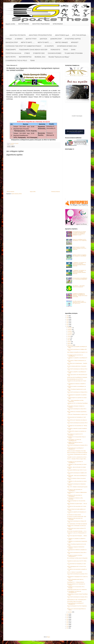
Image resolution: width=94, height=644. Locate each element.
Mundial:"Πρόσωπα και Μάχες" (59, 57)
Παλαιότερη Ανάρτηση (56, 192)
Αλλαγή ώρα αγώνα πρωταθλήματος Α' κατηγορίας (77, 377)
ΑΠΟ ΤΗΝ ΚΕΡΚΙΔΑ (79, 35)
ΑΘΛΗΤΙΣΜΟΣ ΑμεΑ (62, 35)
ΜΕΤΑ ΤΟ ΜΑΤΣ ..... (28, 42)
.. (6, 35)
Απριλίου (69, 342)
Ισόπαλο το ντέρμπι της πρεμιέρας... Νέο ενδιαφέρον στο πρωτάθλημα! (80, 255)
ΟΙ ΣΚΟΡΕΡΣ (49, 46)
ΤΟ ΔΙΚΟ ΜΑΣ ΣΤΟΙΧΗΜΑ (74, 53)
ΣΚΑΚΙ (73, 50)
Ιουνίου (69, 338)
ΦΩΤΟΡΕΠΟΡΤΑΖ (25, 57)
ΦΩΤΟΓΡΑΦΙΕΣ (24, 24)
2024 (68, 319)
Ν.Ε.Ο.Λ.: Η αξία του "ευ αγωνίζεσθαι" (75, 572)
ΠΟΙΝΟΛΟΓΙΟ (55, 50)
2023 (68, 321)
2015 (68, 621)
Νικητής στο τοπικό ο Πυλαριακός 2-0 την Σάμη (76, 451)
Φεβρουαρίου (70, 345)
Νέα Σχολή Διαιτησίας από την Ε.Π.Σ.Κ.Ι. (75, 379)
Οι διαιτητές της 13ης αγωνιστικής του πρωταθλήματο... (75, 496)
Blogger (48, 637)
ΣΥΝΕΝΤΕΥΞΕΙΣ (39, 53)
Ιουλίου (69, 336)
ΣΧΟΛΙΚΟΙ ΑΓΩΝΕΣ (55, 53)
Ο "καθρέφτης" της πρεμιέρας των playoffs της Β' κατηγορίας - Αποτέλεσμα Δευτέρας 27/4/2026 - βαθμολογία (79, 264)
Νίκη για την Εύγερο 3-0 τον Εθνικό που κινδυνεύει (77, 453)
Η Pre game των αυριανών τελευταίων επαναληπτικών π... (75, 556)
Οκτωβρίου (70, 331)
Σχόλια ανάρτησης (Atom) (17, 194)
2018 (68, 616)
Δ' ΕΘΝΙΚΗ (19, 39)
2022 (68, 323)
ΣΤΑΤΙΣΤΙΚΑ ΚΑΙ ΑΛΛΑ (13, 53)
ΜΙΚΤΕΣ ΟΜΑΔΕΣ (62, 42)
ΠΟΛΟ (66, 50)
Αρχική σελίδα (10, 24)
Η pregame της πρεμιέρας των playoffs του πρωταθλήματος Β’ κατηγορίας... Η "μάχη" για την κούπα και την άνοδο (80, 295)
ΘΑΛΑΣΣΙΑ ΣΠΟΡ (12, 42)
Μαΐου (69, 340)
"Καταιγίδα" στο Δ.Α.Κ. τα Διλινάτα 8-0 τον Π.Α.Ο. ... (77, 457)
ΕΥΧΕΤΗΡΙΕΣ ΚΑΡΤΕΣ (73, 39)
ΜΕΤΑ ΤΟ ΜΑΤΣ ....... (45, 42)
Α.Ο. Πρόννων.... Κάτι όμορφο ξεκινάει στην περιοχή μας (79, 286)
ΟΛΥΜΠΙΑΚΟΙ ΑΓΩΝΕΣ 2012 (67, 46)
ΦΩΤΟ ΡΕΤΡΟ (11, 57)
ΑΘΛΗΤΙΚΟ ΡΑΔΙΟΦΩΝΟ (41, 24)
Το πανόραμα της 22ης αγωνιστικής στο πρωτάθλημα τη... (75, 355)
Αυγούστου (70, 335)
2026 (68, 316)
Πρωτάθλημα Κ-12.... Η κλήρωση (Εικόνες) (76, 582)
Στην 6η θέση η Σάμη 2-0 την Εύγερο (74, 601)
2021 (68, 324)
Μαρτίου (69, 343)
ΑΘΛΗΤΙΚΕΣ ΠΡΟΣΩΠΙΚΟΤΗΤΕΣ (40, 35)
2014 (68, 623)
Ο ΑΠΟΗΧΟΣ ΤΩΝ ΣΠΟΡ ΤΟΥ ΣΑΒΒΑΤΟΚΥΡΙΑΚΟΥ (23, 46)
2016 (68, 619)
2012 (68, 626)
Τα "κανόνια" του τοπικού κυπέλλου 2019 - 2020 (77, 517)
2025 (68, 318)
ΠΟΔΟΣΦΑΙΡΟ (11, 50)
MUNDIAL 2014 (40, 57)
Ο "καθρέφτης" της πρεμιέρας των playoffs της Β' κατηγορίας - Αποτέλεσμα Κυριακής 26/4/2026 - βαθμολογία (79, 272)
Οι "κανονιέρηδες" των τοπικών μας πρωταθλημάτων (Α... (74, 440)
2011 (68, 628)
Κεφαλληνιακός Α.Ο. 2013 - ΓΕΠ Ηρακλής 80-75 (77, 600)
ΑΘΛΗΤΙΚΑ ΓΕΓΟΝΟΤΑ (18, 35)
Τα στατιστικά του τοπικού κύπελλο (74, 515)
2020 (68, 326)
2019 (68, 614)
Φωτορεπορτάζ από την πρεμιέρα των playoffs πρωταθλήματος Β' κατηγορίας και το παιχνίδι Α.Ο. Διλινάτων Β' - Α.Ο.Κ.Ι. (79, 233)
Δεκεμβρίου (70, 328)
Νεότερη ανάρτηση (10, 192)
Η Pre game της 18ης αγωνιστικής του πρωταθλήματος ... (75, 490)
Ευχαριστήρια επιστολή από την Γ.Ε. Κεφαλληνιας (77, 590)
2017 (68, 618)
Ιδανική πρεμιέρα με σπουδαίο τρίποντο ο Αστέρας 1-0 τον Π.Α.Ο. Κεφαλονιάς (79, 248)
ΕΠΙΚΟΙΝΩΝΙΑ (58, 24)
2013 (68, 625)
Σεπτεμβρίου (70, 333)
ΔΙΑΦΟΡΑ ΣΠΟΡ (56, 39)
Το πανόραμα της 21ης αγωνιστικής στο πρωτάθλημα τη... (75, 462)
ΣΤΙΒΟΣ (27, 53)
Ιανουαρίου (70, 612)
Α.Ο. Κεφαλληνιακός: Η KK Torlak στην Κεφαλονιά (77, 524)
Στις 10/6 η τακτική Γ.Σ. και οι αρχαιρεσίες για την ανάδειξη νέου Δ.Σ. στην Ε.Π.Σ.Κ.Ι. (79, 302)
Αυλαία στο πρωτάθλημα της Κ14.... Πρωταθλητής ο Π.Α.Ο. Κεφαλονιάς (80, 240)
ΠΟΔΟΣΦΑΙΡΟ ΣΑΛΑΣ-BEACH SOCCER (33, 50)
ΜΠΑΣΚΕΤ (75, 42)
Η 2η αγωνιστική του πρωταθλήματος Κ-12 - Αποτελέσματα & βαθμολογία (80, 279)
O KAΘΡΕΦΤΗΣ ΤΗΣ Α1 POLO (16, 61)
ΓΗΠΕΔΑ (9, 39)
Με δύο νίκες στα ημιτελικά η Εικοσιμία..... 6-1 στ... (77, 531)
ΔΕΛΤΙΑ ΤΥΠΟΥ (31, 39)
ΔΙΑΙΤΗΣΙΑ (43, 39)
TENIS (32, 61)
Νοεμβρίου (70, 329)
